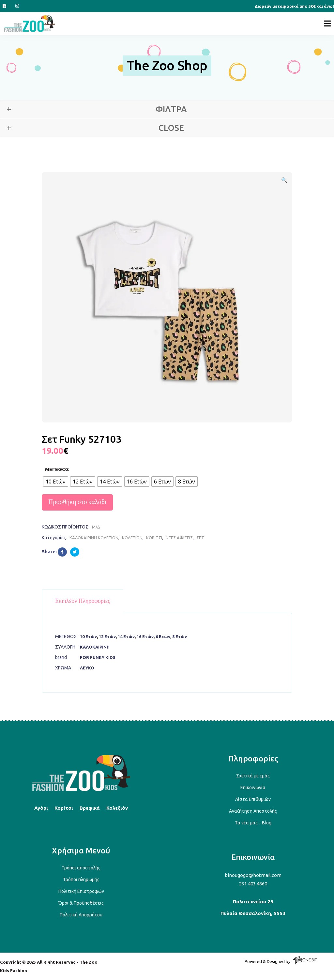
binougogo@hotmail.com (253, 875)
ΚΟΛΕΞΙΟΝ (132, 538)
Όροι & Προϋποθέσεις (81, 903)
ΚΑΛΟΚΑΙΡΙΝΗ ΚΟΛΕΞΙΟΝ (94, 538)
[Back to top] (81, 790)
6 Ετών (163, 636)
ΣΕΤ (200, 538)
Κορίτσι (64, 808)
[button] (284, 180)
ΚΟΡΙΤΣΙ (154, 538)
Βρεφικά (90, 808)
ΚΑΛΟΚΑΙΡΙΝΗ (95, 647)
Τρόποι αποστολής (81, 868)
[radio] (56, 482)
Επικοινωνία (253, 788)
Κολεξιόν (117, 808)
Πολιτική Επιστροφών (81, 891)
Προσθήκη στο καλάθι (77, 502)
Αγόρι (41, 808)
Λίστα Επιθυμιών (253, 799)
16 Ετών (145, 636)
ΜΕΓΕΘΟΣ (57, 469)
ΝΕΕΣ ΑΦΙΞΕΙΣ (179, 538)
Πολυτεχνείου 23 (253, 902)
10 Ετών (88, 636)
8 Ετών (180, 636)
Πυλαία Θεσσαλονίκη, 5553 (253, 913)
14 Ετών (126, 636)
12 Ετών (107, 636)
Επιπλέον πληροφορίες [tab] (83, 601)
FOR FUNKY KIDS (98, 657)
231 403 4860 (253, 884)
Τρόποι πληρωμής (81, 880)
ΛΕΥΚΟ (87, 668)
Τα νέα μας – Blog (253, 823)
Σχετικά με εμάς (253, 776)
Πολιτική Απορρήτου (81, 915)
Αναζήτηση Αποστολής (253, 811)
